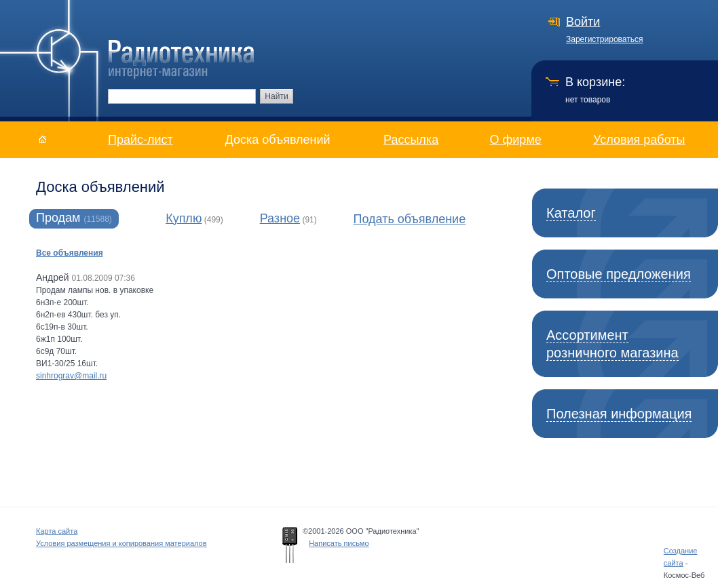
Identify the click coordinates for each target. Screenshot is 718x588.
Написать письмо (339, 543)
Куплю (184, 218)
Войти (583, 22)
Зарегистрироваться (604, 39)
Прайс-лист (140, 140)
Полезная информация (619, 414)
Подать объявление (409, 219)
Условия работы (639, 140)
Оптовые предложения (619, 274)
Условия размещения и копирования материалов (121, 543)
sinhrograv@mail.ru (71, 376)
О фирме (516, 140)
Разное (280, 218)
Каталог (571, 213)
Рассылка (411, 140)
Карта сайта (57, 531)
